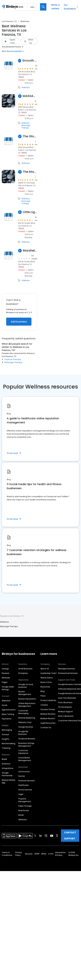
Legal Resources (48, 723)
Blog (43, 691)
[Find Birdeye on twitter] (35, 836)
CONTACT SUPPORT (70, 836)
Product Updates (48, 700)
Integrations (8, 768)
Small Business (25, 669)
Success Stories (48, 709)
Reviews (6, 673)
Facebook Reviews (27, 739)
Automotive (24, 772)
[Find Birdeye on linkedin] (40, 836)
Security (29, 854)
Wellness (26, 88)
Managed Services (67, 669)
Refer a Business (66, 716)
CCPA (51, 854)
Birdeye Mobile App (9, 781)
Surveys (5, 734)
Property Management (25, 800)
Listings (5, 669)
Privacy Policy (19, 854)
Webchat (6, 701)
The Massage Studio (30, 172)
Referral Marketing (27, 718)
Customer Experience (23, 752)
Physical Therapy (13, 359)
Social (5, 705)
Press (43, 696)
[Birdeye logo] (10, 7)
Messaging (7, 730)
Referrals (6, 678)
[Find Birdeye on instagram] (46, 836)
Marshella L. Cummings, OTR (30, 251)
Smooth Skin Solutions (30, 61)
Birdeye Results (48, 718)
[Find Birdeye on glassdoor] (57, 836)
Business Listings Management (26, 745)
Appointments (9, 710)
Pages (5, 682)
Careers (44, 705)
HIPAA (44, 854)
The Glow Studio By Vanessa (30, 136)
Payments (7, 719)
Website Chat (25, 722)
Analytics (6, 764)
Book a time (46, 682)
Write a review (55, 7)
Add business (19, 322)
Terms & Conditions (7, 854)
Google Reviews (26, 727)
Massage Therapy (26, 127)
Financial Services (26, 781)
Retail (21, 815)
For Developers (65, 707)
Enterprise (23, 673)
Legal (21, 794)
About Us (45, 669)
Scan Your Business (67, 698)
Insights (6, 739)
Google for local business (26, 686)
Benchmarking (9, 743)
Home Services (25, 790)
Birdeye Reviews (48, 714)
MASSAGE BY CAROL (30, 96)
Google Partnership (7, 774)
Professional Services (68, 673)
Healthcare (23, 785)
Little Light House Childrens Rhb (30, 212)
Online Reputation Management (27, 705)
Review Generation (27, 699)
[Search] (43, 7)
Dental (22, 776)
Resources (45, 687)
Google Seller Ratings (8, 688)
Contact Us (46, 727)
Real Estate (24, 810)
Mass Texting (8, 714)
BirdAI (4, 759)
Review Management (25, 693)
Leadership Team (49, 673)
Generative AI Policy (60, 854)
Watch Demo (47, 678)
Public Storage (25, 806)
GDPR (37, 854)
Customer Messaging (23, 712)
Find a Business (65, 702)
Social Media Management (25, 759)
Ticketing (6, 748)
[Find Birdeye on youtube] (52, 836)
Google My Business (23, 733)
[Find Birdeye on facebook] (30, 836)
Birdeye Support (65, 711)
